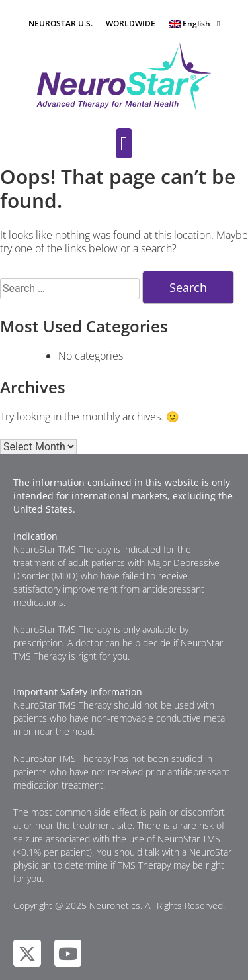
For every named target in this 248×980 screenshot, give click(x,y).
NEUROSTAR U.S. (61, 24)
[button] (124, 143)
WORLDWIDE (131, 24)
